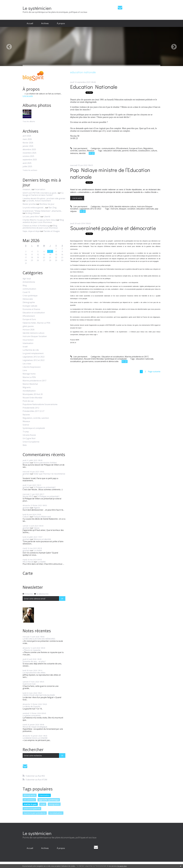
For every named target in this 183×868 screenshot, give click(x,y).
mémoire (74, 153)
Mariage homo (29, 374)
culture (154, 151)
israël (43, 804)
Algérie (37, 508)
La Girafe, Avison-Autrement (38, 201)
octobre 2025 (28, 156)
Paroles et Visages (52, 231)
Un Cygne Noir (29, 438)
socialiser (131, 209)
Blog (25, 286)
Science (26, 425)
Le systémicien (37, 8)
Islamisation (28, 343)
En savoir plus (122, 866)
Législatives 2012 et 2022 (34, 357)
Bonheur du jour (47, 204)
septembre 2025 (30, 160)
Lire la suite (28, 96)
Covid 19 (26, 292)
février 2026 (28, 143)
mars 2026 (27, 139)
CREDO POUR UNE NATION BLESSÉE (39, 695)
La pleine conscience (32, 715)
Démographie (29, 302)
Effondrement (29, 316)
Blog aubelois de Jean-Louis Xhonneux (43, 221)
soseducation (144, 151)
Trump (26, 432)
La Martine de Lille (31, 350)
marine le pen (30, 804)
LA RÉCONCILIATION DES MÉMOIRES (39, 639)
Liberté (47, 217)
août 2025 (27, 163)
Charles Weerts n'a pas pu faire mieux (39, 220)
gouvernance (88, 361)
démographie (30, 795)
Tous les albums (29, 121)
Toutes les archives (30, 170)
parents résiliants (130, 151)
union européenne (32, 809)
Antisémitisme (29, 282)
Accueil (30, 23)
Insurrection (28, 340)
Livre (25, 370)
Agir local (27, 279)
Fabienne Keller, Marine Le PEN (36, 323)
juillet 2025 (27, 166)
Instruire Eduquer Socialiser (35, 336)
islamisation (44, 795)
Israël (25, 347)
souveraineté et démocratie (106, 361)
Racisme (26, 415)
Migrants (27, 387)
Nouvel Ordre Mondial (32, 398)
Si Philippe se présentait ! (45, 487)
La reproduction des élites (34, 673)
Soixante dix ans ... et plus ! (34, 661)
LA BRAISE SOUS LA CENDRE (35, 738)
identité (82, 153)
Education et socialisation (34, 313)
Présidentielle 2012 (31, 408)
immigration (54, 804)
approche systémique (49, 800)
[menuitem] (30, 23)
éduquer (123, 209)
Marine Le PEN (29, 377)
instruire (114, 209)
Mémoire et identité (42, 539)
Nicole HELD (28, 496)
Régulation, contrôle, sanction (36, 418)
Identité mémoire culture (33, 333)
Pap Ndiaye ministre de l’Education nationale (110, 173)
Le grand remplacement (33, 353)
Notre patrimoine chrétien (45, 463)
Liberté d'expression (32, 367)
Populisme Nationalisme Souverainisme (40, 404)
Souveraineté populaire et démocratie (113, 228)
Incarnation (40, 189)
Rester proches (29, 204)
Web (25, 445)
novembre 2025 (29, 153)
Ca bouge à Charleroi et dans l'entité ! (43, 194)
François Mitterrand (42, 517)
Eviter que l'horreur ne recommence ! (44, 475)
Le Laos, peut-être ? (31, 217)
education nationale (112, 151)
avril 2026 (27, 136)
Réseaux (26, 421)
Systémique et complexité (34, 428)
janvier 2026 (28, 146)
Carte (28, 573)
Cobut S (26, 517)
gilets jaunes (28, 326)
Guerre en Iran (29, 684)
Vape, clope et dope (31, 231)
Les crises (27, 364)
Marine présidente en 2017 (34, 381)
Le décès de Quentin (31, 706)
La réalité (38, 550)
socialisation (76, 361)
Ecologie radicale (30, 306)
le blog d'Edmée (33, 213)
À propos (61, 23)
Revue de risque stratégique (35, 727)
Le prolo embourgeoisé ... (34, 208)
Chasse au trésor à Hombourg (36, 226)
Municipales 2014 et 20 (33, 394)
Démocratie (28, 299)
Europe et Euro (29, 319)
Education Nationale (94, 87)
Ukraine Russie (29, 435)
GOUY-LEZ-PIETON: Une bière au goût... (40, 193)
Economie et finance (31, 309)
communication (29, 289)
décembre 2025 (29, 149)
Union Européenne (31, 442)
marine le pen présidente (35, 813)
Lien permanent (79, 148)
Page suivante (154, 372)
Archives (45, 23)
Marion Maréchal (30, 384)
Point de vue (28, 401)
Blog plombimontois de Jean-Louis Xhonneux (40, 227)
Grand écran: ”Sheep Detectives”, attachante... (42, 211)
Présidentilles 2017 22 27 (33, 411)
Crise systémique (30, 296)
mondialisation (29, 391)
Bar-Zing (53, 208)
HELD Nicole (28, 562)
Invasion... (27, 189)
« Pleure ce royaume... (32, 650)
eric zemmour (29, 800)
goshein (26, 463)
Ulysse (36, 528)
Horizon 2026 (29, 330)
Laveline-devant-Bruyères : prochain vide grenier (44, 198)
